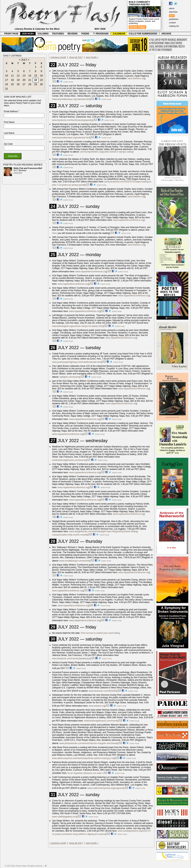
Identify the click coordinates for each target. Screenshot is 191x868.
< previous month (58, 57)
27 (24, 84)
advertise (173, 12)
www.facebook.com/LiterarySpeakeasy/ (71, 659)
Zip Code (8, 144)
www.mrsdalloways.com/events (74, 561)
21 (30, 80)
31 (7, 89)
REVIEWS (73, 34)
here (54, 233)
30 (41, 84)
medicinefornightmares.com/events (69, 460)
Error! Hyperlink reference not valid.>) (86, 773)
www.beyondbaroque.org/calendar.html (71, 99)
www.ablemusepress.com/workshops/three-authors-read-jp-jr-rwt (83, 758)
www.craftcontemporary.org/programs (105, 788)
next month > (92, 57)
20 (24, 80)
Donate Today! (137, 27)
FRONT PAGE (11, 34)
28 (30, 84)
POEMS (85, 34)
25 (12, 84)
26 (18, 84)
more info (18, 173)
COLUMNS (43, 34)
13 (24, 76)
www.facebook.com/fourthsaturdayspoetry (72, 120)
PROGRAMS (101, 34)
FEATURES (58, 34)
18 (12, 80)
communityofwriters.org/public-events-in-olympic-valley (106, 152)
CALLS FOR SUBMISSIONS (143, 34)
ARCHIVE (166, 34)
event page (68, 82)
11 (12, 76)
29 (36, 84)
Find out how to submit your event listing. (100, 633)
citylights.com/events (69, 377)
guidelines (174, 19)
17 (7, 80)
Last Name (9, 133)
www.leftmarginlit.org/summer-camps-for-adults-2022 (78, 326)
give (172, 15)
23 (41, 80)
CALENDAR (119, 34)
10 (7, 76)
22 (36, 80)
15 (36, 76)
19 (18, 80)
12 (18, 76)
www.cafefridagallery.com (64, 817)
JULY (24, 60)
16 (41, 76)
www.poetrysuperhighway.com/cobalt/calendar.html (77, 362)
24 (7, 84)
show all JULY (76, 57)
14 (30, 76)
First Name (9, 122)
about (172, 8)
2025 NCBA (28, 34)
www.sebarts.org (97, 706)
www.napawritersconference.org (128, 220)
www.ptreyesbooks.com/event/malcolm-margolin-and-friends (89, 743)
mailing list (174, 26)
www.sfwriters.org (136, 78)
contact (172, 23)
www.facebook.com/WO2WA (102, 691)
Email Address (12, 111)
